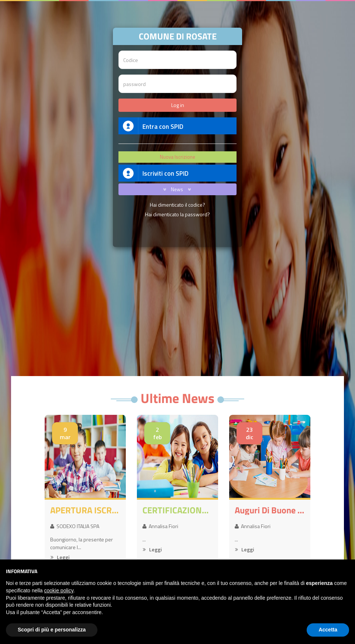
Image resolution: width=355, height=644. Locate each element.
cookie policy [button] (59, 590)
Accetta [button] (328, 630)
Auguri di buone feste (270, 510)
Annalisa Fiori (160, 526)
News (176, 189)
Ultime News (177, 398)
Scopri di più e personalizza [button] (52, 630)
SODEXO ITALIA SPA (75, 526)
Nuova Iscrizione (177, 157)
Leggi (60, 557)
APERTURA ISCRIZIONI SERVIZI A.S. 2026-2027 (85, 510)
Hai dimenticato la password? (177, 214)
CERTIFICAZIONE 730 (177, 510)
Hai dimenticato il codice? (177, 205)
